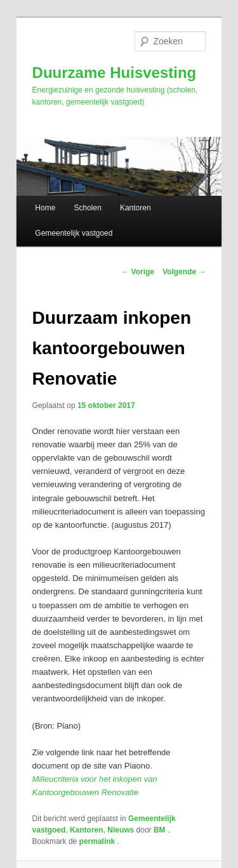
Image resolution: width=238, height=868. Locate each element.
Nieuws (121, 830)
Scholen (87, 208)
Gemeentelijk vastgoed (74, 233)
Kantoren (136, 208)
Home (45, 208)
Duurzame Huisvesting (115, 73)
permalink (98, 841)
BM (161, 830)
